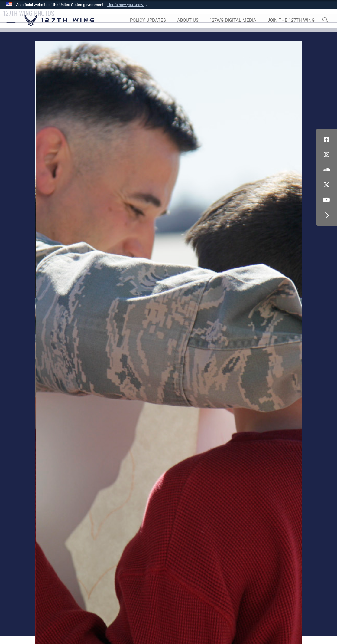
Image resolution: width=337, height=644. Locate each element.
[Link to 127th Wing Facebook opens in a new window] (326, 140)
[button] (128, 5)
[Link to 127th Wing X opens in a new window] (326, 185)
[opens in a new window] (148, 21)
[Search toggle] (327, 20)
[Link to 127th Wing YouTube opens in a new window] (326, 200)
